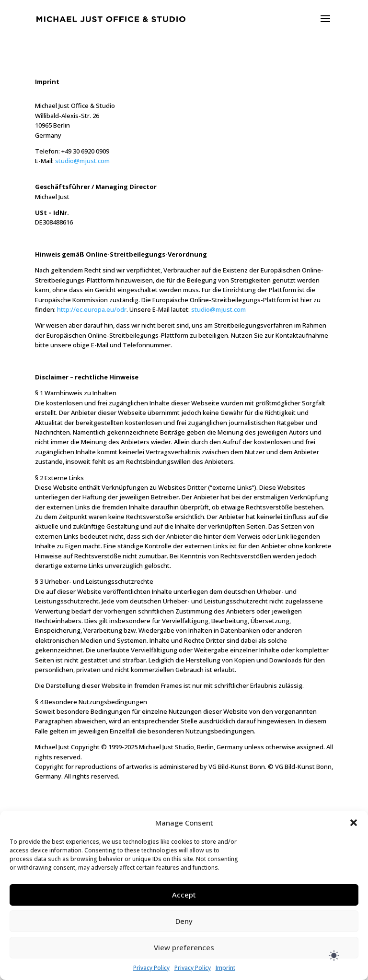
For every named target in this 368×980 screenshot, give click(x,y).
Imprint (225, 968)
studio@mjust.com (82, 161)
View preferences (184, 947)
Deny (184, 921)
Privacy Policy (151, 968)
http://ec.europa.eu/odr (92, 309)
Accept (184, 895)
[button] (354, 823)
